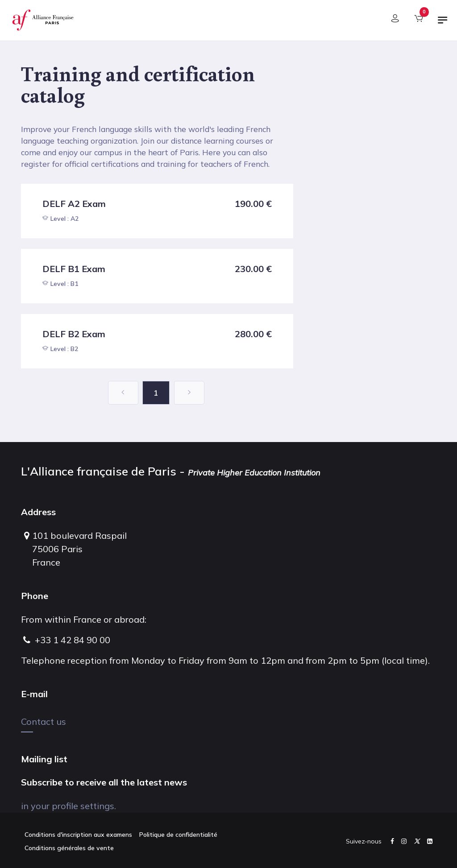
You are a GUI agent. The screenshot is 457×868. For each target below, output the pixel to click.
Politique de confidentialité (178, 835)
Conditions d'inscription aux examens (78, 835)
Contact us (44, 721)
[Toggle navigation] (443, 24)
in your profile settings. (69, 806)
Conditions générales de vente (69, 848)
